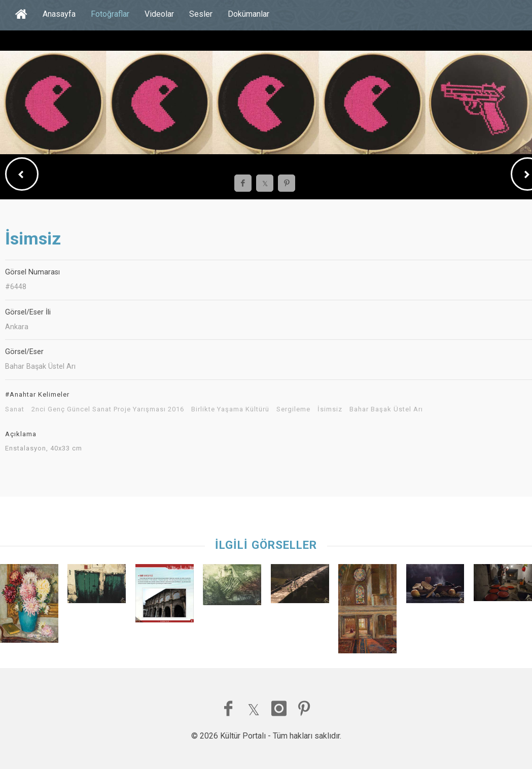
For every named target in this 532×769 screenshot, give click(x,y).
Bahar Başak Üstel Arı (386, 409)
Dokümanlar (249, 14)
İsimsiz (330, 409)
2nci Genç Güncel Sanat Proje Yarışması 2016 (108, 409)
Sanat (15, 409)
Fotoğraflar (110, 14)
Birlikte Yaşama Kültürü (230, 409)
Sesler (201, 14)
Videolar (159, 14)
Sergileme (293, 409)
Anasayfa (59, 14)
